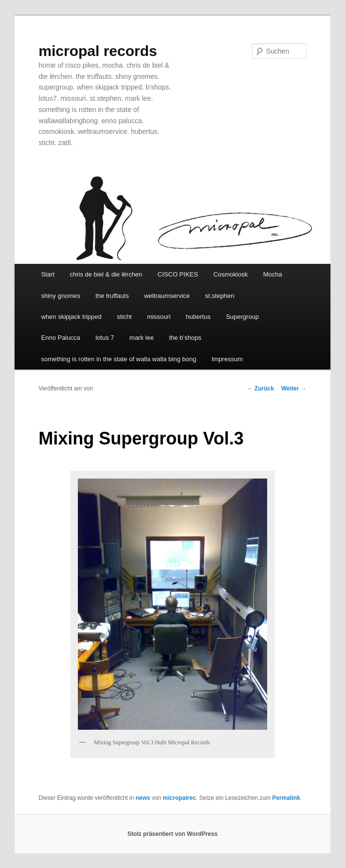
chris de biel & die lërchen (106, 274)
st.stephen (220, 296)
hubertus (198, 317)
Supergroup (242, 317)
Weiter (294, 388)
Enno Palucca (61, 338)
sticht (124, 317)
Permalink (286, 798)
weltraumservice (167, 296)
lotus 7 (105, 338)
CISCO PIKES (178, 274)
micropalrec (180, 798)
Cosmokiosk (230, 274)
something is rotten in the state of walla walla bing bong (119, 359)
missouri (159, 317)
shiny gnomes (61, 296)
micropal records (98, 51)
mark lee (142, 338)
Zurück (261, 388)
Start (48, 274)
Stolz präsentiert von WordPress (172, 834)
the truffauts (112, 296)
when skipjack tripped (72, 317)
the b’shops (185, 338)
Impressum (227, 359)
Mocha (273, 274)
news (143, 798)
